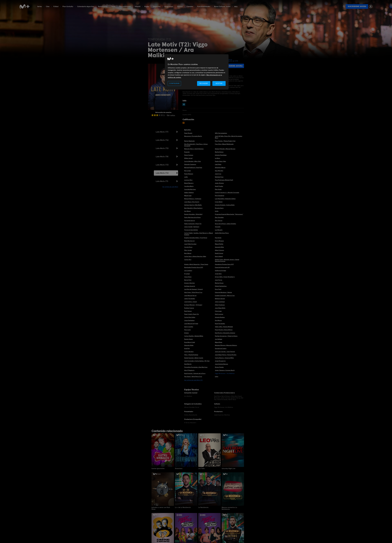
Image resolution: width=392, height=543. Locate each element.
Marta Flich (188, 280)
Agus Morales (219, 171)
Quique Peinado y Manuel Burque (225, 149)
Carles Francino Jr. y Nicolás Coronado (227, 193)
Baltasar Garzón (220, 299)
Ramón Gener (189, 339)
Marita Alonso (219, 152)
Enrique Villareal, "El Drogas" (193, 305)
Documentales (125, 6)
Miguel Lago (188, 196)
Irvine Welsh (219, 202)
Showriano (179, 469)
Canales (190, 6)
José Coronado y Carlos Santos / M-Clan (197, 361)
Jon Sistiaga (218, 339)
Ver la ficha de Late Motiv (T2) (193, 380)
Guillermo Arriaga (220, 271)
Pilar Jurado (188, 250)
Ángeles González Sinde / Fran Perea (196, 238)
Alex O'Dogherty (189, 370)
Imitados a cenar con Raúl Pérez (161, 508)
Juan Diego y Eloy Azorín (192, 202)
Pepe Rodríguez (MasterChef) (224, 180)
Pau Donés (218, 238)
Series (40, 6)
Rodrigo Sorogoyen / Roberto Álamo (226, 336)
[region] (197, 72)
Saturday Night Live (228, 469)
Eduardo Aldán (189, 345)
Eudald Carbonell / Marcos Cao (225, 296)
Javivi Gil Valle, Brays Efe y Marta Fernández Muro (229, 137)
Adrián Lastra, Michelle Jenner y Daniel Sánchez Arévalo (227, 260)
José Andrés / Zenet (191, 302)
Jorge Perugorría (220, 361)
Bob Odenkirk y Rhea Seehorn (193, 208)
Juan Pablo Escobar (190, 244)
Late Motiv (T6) (162, 140)
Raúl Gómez (188, 311)
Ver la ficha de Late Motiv (170, 187)
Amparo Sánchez (189, 283)
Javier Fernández (190, 299)
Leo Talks (201, 469)
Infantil (138, 6)
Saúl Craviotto (189, 327)
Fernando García (190, 221)
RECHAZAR (204, 83)
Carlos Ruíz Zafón (190, 317)
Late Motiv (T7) (162, 132)
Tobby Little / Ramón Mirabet (224, 327)
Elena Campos (189, 155)
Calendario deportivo (86, 6)
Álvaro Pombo (219, 367)
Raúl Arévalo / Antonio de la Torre (195, 373)
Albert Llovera (219, 250)
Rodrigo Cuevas (189, 308)
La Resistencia (203, 507)
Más (236, 7)
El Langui (187, 274)
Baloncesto (103, 6)
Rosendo (187, 152)
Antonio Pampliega (221, 155)
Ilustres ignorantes (158, 469)
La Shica (217, 158)
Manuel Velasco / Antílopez (193, 199)
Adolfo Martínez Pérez (222, 233)
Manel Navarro (189, 183)
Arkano (186, 333)
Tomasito (218, 227)
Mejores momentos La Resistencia (229, 508)
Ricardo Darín (219, 208)
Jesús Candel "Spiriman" (192, 227)
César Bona (188, 277)
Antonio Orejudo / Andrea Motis (225, 205)
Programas (169, 6)
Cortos (180, 6)
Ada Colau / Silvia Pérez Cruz (193, 292)
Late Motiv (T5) (162, 148)
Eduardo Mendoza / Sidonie (223, 292)
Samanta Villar (219, 247)
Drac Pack (218, 289)
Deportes (157, 6)
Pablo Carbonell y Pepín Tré (193, 224)
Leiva (217, 376)
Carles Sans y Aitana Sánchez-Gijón (195, 256)
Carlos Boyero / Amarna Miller (224, 358)
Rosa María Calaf (190, 342)
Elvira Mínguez (219, 241)
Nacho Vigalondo (189, 141)
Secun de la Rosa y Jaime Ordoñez (225, 224)
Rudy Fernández (220, 324)
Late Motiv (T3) (162, 165)
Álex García (219, 221)
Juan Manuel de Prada (191, 324)
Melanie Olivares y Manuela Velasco (226, 345)
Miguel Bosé (219, 342)
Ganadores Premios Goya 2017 (224, 264)
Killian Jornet (188, 158)
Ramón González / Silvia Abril (193, 214)
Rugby (147, 6)
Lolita (186, 177)
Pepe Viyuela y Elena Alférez (224, 330)
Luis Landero (188, 271)
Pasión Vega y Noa (220, 161)
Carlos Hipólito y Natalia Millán (194, 336)
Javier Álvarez (219, 183)
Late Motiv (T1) (162, 181)
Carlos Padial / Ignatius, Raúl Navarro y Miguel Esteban (199, 234)
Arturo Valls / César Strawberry (225, 277)
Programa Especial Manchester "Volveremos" (229, 214)
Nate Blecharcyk (189, 241)
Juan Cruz (218, 174)
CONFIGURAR (174, 83)
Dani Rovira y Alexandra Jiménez (225, 333)
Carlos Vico (188, 260)
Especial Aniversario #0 (222, 267)
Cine (48, 6)
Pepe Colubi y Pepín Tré (191, 314)
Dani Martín (188, 364)
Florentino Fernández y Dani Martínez (196, 367)
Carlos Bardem (189, 352)
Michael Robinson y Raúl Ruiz (193, 168)
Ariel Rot (187, 348)
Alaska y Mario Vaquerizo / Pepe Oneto (196, 264)
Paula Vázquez (189, 174)
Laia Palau (218, 164)
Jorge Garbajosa (189, 320)
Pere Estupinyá (220, 196)
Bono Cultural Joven (222, 6)
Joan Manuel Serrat (190, 296)
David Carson (219, 253)
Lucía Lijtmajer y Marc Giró (193, 161)
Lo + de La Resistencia (183, 507)
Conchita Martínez (190, 189)
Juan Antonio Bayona (221, 364)
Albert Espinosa (220, 305)
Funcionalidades (204, 6)
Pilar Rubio (218, 189)
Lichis (217, 211)
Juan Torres (219, 280)
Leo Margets (219, 230)
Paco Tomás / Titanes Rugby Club (225, 141)
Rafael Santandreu (221, 286)
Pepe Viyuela (188, 133)
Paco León (187, 330)
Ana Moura (218, 320)
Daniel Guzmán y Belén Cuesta (194, 358)
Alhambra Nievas (220, 168)
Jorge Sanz (218, 274)
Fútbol (56, 6)
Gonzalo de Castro (221, 348)
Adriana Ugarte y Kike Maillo (193, 205)
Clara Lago (218, 311)
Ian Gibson (187, 211)
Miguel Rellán (219, 244)
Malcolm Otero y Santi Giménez (194, 149)
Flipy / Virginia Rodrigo (191, 355)
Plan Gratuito (68, 6)
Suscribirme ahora (357, 6)
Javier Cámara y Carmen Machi (225, 370)
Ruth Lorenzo (219, 314)
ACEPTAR (219, 83)
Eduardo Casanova (190, 164)
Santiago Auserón (190, 286)
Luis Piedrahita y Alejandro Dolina (225, 199)
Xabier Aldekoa (189, 193)
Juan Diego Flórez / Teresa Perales (226, 355)
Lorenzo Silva (188, 180)
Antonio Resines (220, 317)
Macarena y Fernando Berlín (193, 136)
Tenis (113, 6)
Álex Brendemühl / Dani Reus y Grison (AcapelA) (196, 145)
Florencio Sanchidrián (191, 230)
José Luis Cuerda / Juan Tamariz (225, 352)
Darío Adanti (219, 256)
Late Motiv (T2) (162, 173)
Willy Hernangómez (221, 133)
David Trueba (219, 186)
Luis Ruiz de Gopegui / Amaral (193, 289)
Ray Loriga (187, 171)
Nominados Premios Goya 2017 (194, 267)
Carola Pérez (188, 247)
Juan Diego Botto (220, 308)
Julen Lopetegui (220, 302)
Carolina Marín (189, 186)
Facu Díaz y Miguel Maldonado (224, 144)
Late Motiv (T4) (162, 157)
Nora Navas (188, 253)
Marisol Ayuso (219, 283)
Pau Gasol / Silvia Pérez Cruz (193, 376)
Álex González (219, 217)
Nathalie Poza (219, 177)
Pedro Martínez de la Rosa (192, 217)
